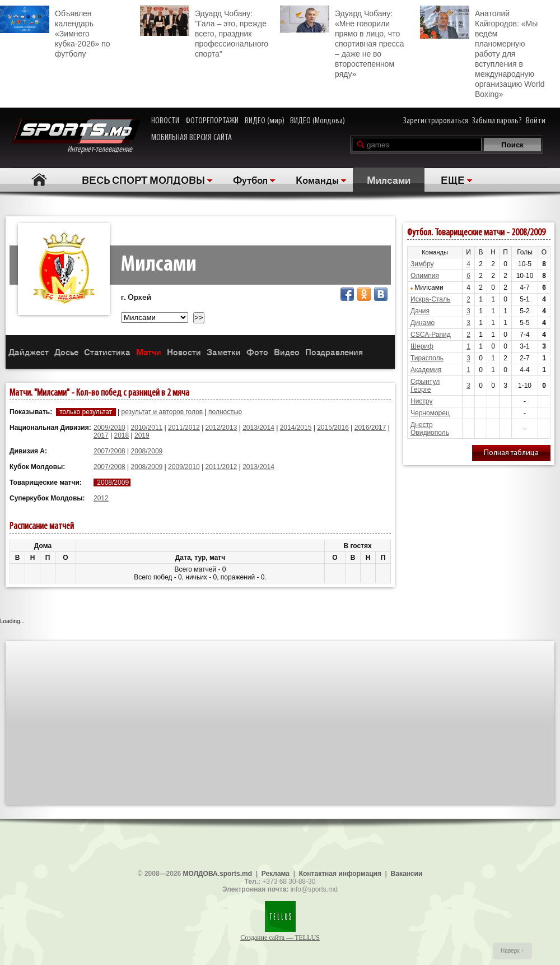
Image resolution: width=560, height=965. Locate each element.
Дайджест (29, 352)
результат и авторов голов (162, 412)
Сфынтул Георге (425, 386)
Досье (66, 352)
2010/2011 (147, 428)
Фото (257, 352)
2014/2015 (296, 428)
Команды (317, 179)
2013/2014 (258, 428)
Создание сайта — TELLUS (280, 938)
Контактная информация (340, 874)
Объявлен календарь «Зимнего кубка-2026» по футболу (55, 32)
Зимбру (422, 264)
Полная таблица (511, 453)
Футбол (250, 179)
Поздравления (334, 352)
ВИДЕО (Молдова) (318, 121)
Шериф (422, 346)
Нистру (421, 401)
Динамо (423, 323)
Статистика (107, 352)
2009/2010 (109, 428)
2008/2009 (147, 451)
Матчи (149, 352)
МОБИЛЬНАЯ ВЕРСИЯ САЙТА (192, 138)
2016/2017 (370, 428)
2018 (122, 435)
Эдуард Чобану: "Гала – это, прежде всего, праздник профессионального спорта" (204, 32)
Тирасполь (427, 358)
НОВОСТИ (165, 121)
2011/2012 (184, 428)
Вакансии (407, 874)
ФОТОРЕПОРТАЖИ (212, 121)
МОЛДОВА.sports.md (218, 874)
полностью (225, 412)
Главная (39, 180)
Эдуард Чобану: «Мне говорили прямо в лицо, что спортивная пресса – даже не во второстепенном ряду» (342, 42)
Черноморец (430, 413)
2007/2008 (109, 451)
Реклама (276, 874)
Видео (287, 352)
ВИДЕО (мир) (265, 121)
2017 (101, 435)
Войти (536, 121)
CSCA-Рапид (431, 335)
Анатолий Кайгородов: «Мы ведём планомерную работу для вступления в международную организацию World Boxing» (482, 52)
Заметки (224, 352)
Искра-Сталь (430, 299)
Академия (426, 370)
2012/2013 (221, 428)
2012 (101, 498)
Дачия (420, 311)
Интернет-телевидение (76, 136)
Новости (184, 352)
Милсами (389, 179)
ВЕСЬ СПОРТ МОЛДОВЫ (143, 179)
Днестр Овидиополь (430, 429)
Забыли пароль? (497, 121)
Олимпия (425, 276)
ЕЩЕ (453, 179)
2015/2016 (333, 428)
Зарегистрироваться (436, 121)
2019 (142, 435)
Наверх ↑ (512, 951)
